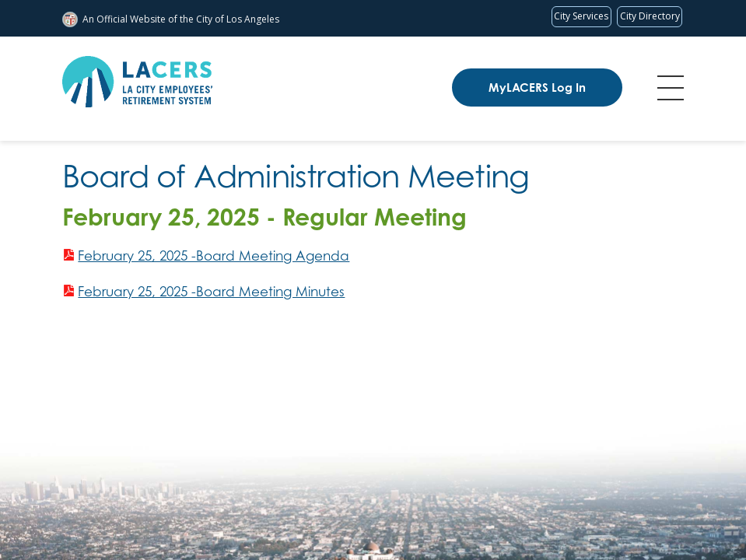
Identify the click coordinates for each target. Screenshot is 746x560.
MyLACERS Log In (537, 87)
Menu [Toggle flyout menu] (671, 88)
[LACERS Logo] (137, 82)
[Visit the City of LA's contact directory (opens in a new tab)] (650, 17)
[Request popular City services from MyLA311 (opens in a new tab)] (581, 17)
